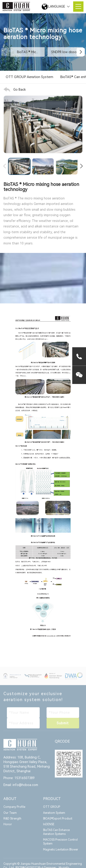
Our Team (10, 816)
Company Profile (14, 810)
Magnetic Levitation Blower (61, 852)
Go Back (19, 90)
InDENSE (49, 827)
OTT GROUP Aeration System (29, 77)
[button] (81, 52)
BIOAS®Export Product (58, 821)
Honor (8, 827)
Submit (63, 726)
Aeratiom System (54, 816)
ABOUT (10, 802)
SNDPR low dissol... (65, 52)
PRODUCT (52, 802)
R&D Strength (12, 821)
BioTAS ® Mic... (28, 52)
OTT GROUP (52, 810)
